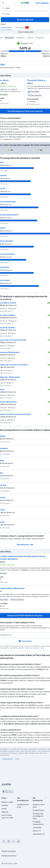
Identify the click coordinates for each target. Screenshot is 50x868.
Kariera (4, 809)
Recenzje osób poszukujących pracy (38, 816)
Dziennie (30, 38)
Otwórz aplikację (42, 3)
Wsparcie (5, 812)
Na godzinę (40, 38)
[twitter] (14, 841)
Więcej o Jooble (7, 802)
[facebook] (4, 841)
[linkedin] (18, 841)
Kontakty (5, 805)
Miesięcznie (10, 38)
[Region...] (25, 14)
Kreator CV (37, 831)
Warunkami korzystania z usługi (35, 648)
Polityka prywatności (9, 856)
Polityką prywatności (19, 648)
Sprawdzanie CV (39, 834)
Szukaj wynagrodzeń (25, 20)
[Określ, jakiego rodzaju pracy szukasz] (25, 8)
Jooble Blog (37, 827)
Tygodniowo (21, 38)
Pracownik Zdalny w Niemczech (36, 80)
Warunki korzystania (9, 851)
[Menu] (3, 3)
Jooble (15, 863)
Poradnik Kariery (39, 810)
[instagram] (9, 841)
